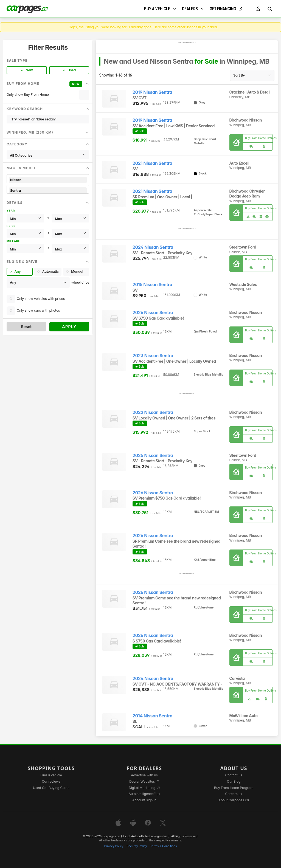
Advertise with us (144, 775)
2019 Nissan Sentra (152, 92)
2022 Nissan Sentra (153, 412)
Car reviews (51, 781)
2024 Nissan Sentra (153, 247)
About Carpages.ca (234, 800)
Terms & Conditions (163, 846)
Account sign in (144, 800)
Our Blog (234, 781)
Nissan (48, 180)
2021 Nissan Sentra (152, 163)
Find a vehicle (51, 775)
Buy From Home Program (234, 788)
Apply (69, 327)
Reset (26, 327)
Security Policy (137, 846)
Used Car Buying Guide (51, 788)
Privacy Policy (114, 846)
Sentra (48, 191)
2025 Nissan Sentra (153, 456)
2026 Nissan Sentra (153, 313)
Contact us (234, 775)
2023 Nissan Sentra (153, 356)
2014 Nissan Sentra (152, 716)
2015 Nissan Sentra (152, 285)
